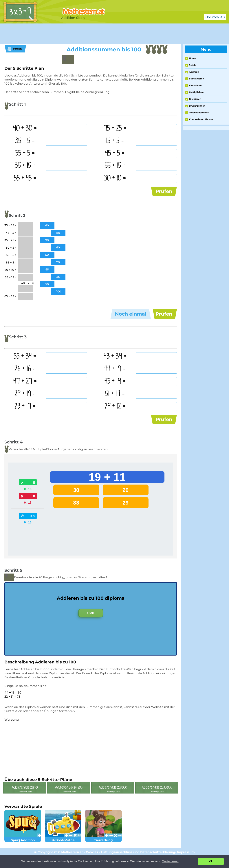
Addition (194, 72)
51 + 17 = (115, 401)
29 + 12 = (115, 414)
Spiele (193, 65)
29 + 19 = (25, 401)
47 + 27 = (25, 389)
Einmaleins (195, 85)
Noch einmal (131, 318)
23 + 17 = (25, 414)
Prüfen (164, 191)
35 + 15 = (25, 166)
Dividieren (195, 99)
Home (193, 58)
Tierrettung (103, 849)
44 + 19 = (115, 376)
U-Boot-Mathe (63, 849)
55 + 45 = (25, 178)
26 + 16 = (25, 376)
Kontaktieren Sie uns (201, 119)
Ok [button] (211, 861)
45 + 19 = (115, 389)
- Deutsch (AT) (215, 17)
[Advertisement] (92, 34)
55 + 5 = (25, 153)
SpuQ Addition (23, 849)
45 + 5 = (115, 153)
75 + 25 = (115, 128)
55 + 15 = (115, 166)
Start (91, 624)
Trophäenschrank (199, 113)
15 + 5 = (115, 141)
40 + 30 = (25, 128)
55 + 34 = (25, 364)
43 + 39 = (115, 364)
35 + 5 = (25, 141)
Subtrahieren (197, 79)
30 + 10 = (115, 178)
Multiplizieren (197, 92)
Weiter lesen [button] (170, 861)
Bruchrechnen (197, 106)
